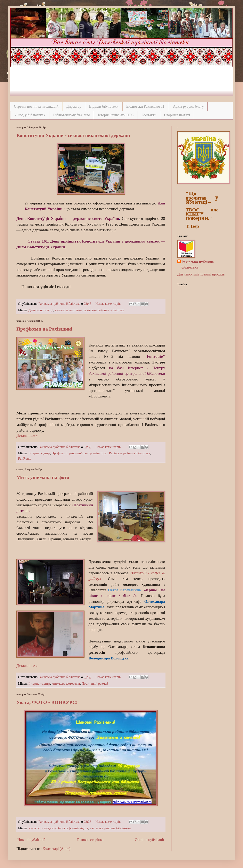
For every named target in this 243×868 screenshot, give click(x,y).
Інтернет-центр (39, 453)
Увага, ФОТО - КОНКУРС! (47, 702)
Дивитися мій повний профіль (201, 274)
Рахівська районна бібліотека (129, 453)
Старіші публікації (149, 840)
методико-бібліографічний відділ (65, 828)
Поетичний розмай (95, 684)
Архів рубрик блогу (188, 106)
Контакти (149, 115)
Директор (74, 106)
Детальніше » (27, 436)
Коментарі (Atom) (57, 849)
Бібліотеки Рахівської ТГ (146, 106)
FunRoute (25, 459)
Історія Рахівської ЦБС (116, 115)
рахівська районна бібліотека (104, 310)
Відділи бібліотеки (104, 106)
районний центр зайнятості (88, 453)
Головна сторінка (90, 840)
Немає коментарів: (109, 304)
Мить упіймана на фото (43, 477)
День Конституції (41, 310)
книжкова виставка (68, 310)
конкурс (34, 828)
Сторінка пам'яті (177, 115)
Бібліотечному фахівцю (72, 115)
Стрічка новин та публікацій (36, 106)
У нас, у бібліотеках (30, 115)
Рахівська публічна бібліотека (198, 265)
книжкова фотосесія (66, 684)
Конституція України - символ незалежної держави (73, 135)
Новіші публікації (31, 840)
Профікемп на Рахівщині (44, 329)
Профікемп (59, 453)
